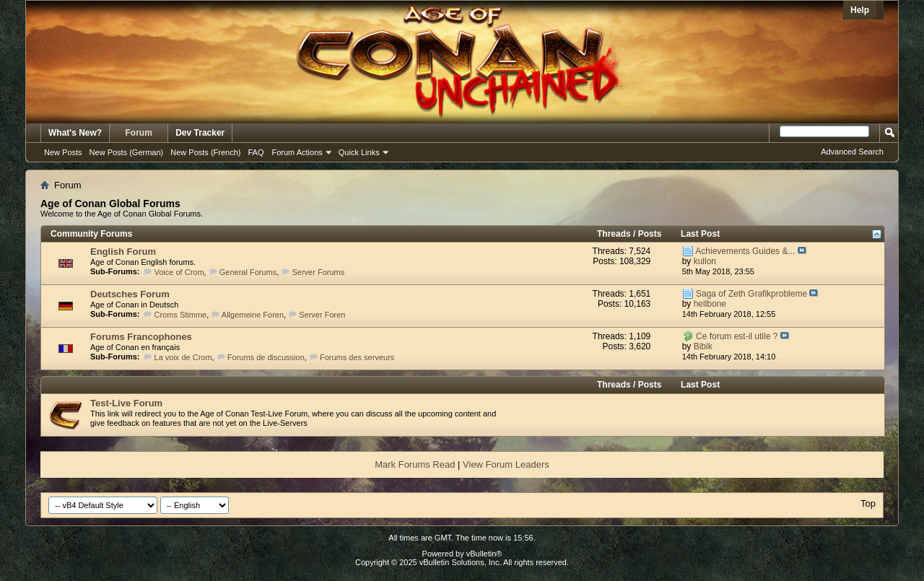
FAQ (256, 152)
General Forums (248, 272)
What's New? (75, 133)
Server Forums (318, 272)
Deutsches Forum (130, 294)
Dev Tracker (200, 133)
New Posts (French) (205, 152)
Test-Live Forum (126, 403)
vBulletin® (484, 554)
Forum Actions (297, 152)
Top (868, 503)
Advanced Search (852, 152)
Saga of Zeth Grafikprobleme (751, 294)
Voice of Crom (179, 272)
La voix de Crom (183, 357)
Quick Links (359, 152)
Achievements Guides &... (745, 251)
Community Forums (91, 234)
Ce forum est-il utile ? (737, 336)
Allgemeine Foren (253, 315)
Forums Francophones (141, 337)
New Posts (63, 152)
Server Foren (322, 315)
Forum (139, 133)
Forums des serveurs (357, 357)
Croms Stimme (181, 315)
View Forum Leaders (506, 464)
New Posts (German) (127, 152)
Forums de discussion (266, 357)
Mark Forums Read (415, 464)
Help (860, 10)
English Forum (123, 252)
